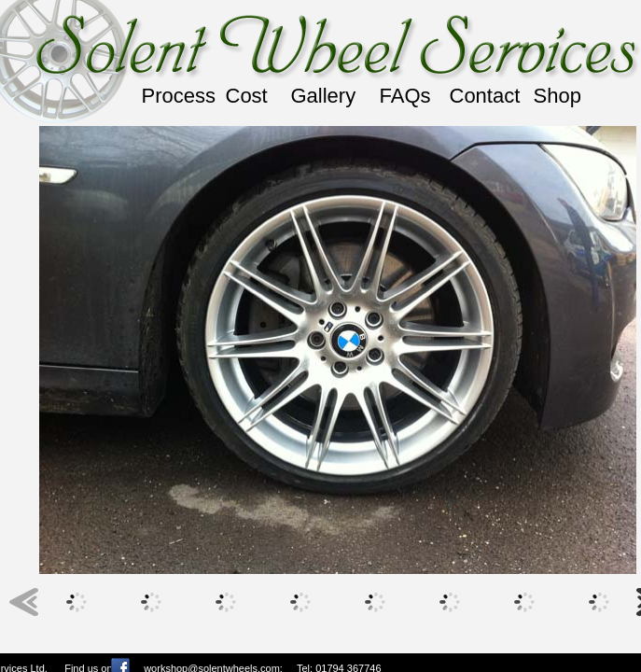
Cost (247, 96)
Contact (485, 96)
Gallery (324, 96)
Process (179, 96)
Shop (557, 96)
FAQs (405, 96)
